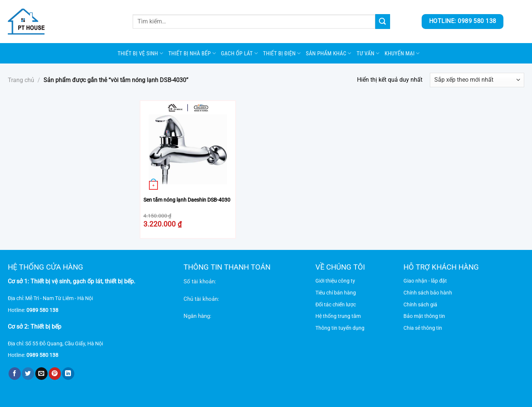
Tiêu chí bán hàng (336, 293)
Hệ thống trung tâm (338, 316)
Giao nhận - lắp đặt (425, 281)
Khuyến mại (402, 53)
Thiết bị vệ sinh (140, 53)
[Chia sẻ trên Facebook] (15, 374)
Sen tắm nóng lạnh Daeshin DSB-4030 (187, 200)
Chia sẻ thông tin (423, 328)
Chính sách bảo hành (428, 293)
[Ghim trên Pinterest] (55, 374)
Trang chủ (21, 80)
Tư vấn (368, 53)
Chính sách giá (420, 305)
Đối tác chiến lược (336, 305)
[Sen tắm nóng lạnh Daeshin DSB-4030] (188, 148)
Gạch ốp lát (239, 53)
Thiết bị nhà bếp (192, 53)
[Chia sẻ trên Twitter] (28, 374)
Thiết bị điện (282, 53)
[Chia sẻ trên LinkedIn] (68, 374)
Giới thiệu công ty (335, 281)
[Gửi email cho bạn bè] (41, 374)
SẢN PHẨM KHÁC (328, 53)
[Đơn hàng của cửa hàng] (477, 80)
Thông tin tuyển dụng (340, 328)
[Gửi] (383, 21)
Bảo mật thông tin (424, 316)
